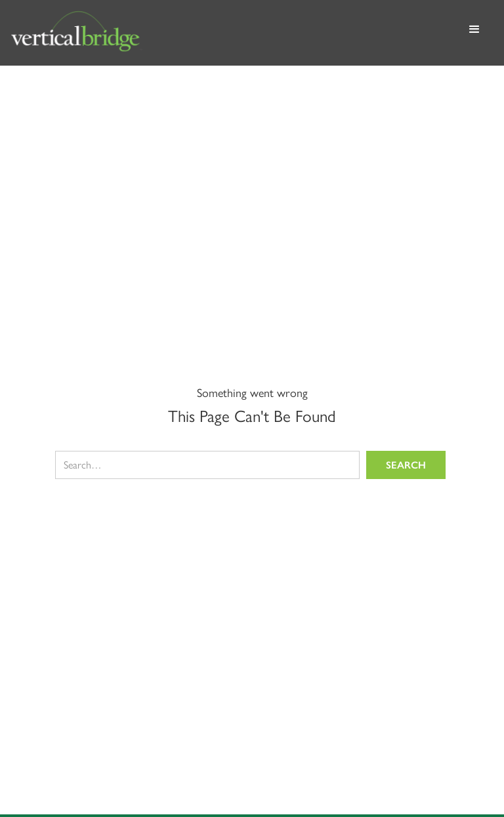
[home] (232, 33)
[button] (474, 33)
